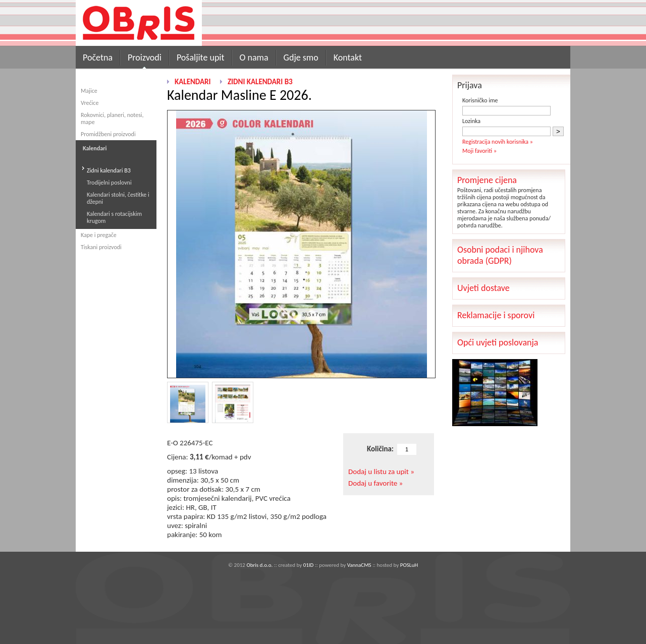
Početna (98, 57)
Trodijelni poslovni (109, 183)
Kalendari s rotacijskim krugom (114, 217)
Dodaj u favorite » (375, 483)
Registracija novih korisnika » (498, 142)
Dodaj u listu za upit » (381, 472)
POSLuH (409, 565)
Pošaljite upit (201, 57)
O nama (254, 57)
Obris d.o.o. (259, 565)
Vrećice (90, 103)
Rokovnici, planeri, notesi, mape (112, 119)
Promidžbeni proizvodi (108, 134)
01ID (309, 565)
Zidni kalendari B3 (109, 170)
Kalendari (193, 82)
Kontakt (348, 57)
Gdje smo (301, 57)
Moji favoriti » (479, 151)
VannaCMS (359, 565)
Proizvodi (145, 57)
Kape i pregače (99, 235)
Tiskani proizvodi (101, 247)
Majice (89, 91)
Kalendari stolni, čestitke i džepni (118, 198)
